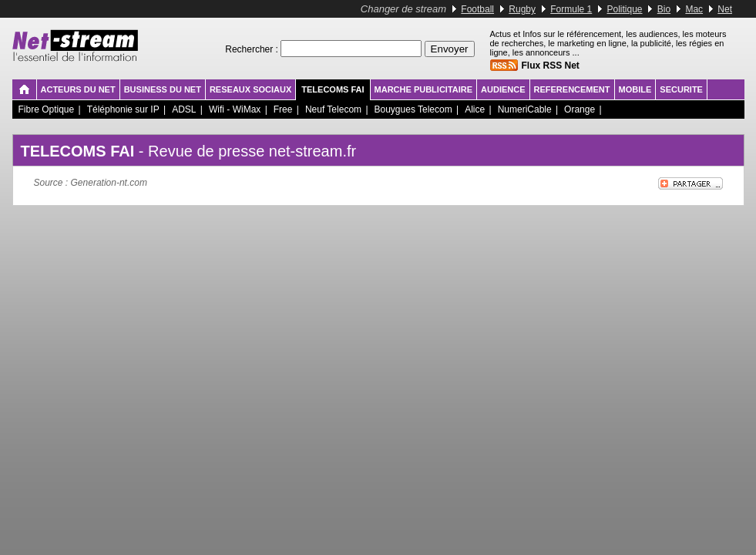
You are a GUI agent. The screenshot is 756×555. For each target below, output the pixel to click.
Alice (475, 109)
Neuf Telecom (333, 109)
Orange (580, 109)
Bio (664, 9)
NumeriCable (525, 109)
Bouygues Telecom (413, 109)
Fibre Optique (47, 109)
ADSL (184, 109)
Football (477, 9)
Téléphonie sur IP (123, 109)
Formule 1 (571, 9)
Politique (625, 9)
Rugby (522, 9)
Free (283, 109)
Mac (694, 9)
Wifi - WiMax (235, 109)
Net (725, 9)
